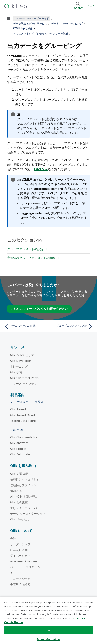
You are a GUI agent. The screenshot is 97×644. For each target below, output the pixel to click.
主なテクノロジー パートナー (29, 508)
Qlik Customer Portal (25, 378)
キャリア (16, 573)
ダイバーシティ (20, 556)
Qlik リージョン (20, 519)
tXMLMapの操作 (23, 28)
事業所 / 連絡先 (20, 584)
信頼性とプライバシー (25, 485)
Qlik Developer (21, 361)
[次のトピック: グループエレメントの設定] (72, 326)
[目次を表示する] (8, 18)
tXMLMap (41, 169)
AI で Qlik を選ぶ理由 (24, 496)
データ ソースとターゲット (28, 514)
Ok (48, 630)
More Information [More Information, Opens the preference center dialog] (48, 639)
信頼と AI (16, 491)
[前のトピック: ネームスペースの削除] (25, 326)
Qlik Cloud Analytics (24, 437)
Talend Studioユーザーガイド (32, 18)
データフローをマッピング (67, 23)
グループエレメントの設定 (25, 249)
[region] (48, 620)
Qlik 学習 (16, 372)
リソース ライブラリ (24, 383)
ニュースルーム (20, 578)
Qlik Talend (18, 409)
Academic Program (24, 561)
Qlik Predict (18, 449)
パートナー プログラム (25, 567)
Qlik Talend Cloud (23, 415)
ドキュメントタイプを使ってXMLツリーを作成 (41, 33)
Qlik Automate (20, 454)
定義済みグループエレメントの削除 (31, 258)
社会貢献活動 (19, 550)
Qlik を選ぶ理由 (20, 474)
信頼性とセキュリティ (25, 479)
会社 (13, 538)
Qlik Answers (19, 443)
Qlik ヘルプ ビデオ (22, 355)
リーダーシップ (20, 544)
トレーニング (19, 366)
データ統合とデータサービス (30, 23)
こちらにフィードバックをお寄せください (39, 309)
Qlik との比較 (19, 502)
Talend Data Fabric (23, 421)
